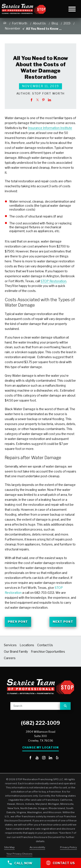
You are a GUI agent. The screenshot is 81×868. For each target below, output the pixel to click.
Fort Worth (20, 23)
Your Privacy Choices (19, 854)
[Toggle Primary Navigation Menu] (72, 9)
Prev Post (18, 622)
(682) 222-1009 (40, 723)
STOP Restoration (53, 281)
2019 (67, 23)
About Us (39, 23)
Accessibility (37, 848)
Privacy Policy (68, 848)
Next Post (63, 622)
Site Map (9, 848)
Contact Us (61, 863)
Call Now (20, 863)
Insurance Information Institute (50, 128)
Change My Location (40, 748)
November (13, 28)
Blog (55, 23)
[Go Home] (5, 24)
